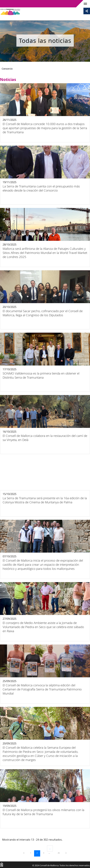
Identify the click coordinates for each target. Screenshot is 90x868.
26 (60, 853)
